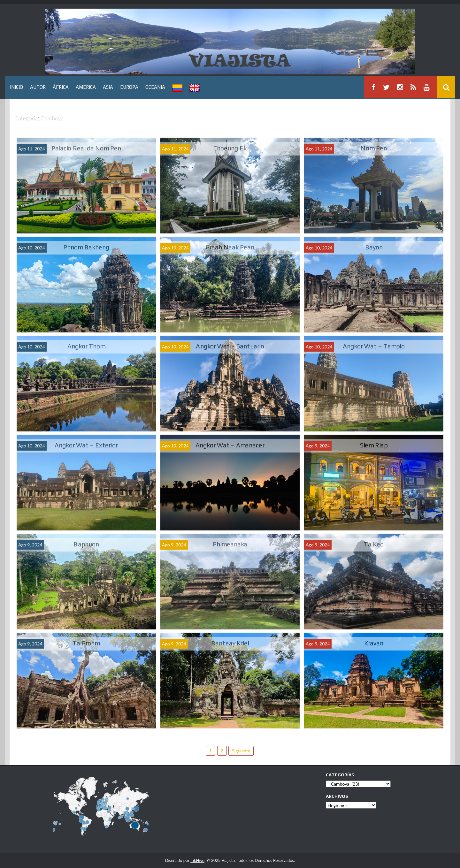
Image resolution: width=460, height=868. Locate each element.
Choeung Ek (230, 148)
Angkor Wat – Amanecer (230, 445)
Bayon (374, 247)
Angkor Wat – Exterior (86, 445)
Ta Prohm (86, 643)
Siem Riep (374, 445)
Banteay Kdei (230, 643)
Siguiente (241, 751)
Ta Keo (374, 544)
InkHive (197, 860)
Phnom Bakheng (86, 247)
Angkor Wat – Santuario (230, 346)
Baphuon (86, 544)
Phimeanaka (230, 544)
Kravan (374, 643)
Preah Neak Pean (230, 247)
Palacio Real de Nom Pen (86, 148)
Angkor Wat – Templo (374, 346)
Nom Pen (374, 148)
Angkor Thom (86, 346)
